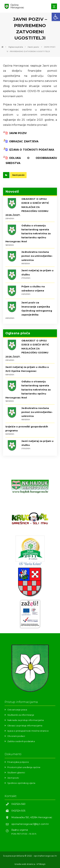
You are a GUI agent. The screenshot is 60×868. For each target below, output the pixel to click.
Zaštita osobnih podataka (21, 741)
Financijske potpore (18, 762)
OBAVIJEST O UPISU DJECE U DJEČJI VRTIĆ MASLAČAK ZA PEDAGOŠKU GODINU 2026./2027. (27, 207)
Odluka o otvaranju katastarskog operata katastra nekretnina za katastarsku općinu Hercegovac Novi (28, 234)
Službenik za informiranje (21, 715)
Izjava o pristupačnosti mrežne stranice (28, 731)
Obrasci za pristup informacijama (25, 726)
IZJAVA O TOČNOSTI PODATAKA (30, 150)
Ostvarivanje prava (17, 710)
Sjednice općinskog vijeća (21, 783)
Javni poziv (18, 175)
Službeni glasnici (16, 772)
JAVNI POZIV (16, 133)
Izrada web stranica (25, 864)
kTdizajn (41, 864)
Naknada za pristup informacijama (26, 720)
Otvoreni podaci (16, 736)
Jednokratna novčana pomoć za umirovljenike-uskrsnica (37, 256)
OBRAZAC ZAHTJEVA (22, 141)
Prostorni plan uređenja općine (24, 767)
